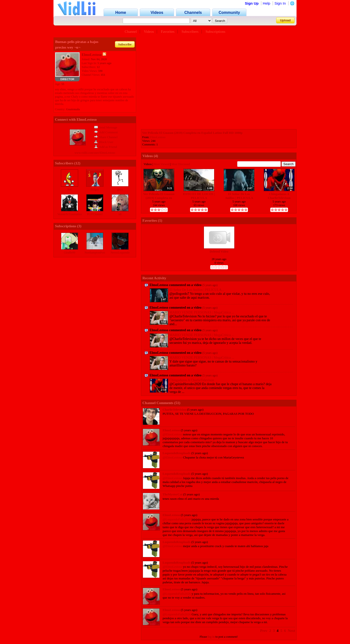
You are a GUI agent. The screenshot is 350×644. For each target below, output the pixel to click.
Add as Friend (106, 147)
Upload (285, 20)
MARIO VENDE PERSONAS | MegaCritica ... (202, 312)
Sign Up (252, 3)
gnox (120, 189)
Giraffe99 (70, 253)
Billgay (95, 189)
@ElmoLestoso (172, 434)
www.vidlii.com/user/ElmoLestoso (95, 153)
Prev (264, 631)
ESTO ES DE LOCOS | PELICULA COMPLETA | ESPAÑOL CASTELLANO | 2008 (199, 196)
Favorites (168, 32)
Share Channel (106, 137)
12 (77, 163)
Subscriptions (215, 32)
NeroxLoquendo (120, 253)
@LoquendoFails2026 (177, 519)
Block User (104, 142)
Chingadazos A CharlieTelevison (279, 196)
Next (291, 631)
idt (120, 214)
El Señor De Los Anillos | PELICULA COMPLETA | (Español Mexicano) (239, 196)
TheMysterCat (173, 494)
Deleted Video (219, 251)
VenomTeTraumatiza (70, 214)
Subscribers (190, 32)
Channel (131, 32)
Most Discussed (181, 164)
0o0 (70, 189)
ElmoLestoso (158, 137)
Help (267, 3)
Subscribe (125, 44)
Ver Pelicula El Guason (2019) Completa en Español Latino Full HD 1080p (192, 133)
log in (211, 637)
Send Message (106, 127)
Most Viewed (162, 164)
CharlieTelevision (174, 410)
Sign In (280, 3)
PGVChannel (95, 214)
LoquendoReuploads (177, 453)
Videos (149, 32)
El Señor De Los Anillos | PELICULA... (197, 290)
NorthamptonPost (95, 253)
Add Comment (106, 132)
